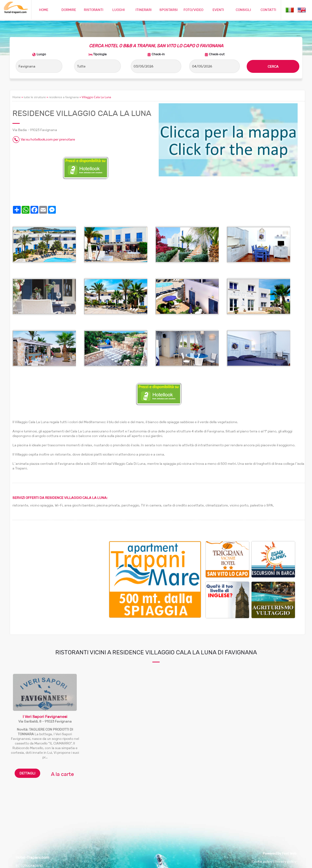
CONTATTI (268, 10)
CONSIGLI (243, 10)
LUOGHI (119, 10)
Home (17, 97)
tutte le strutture (35, 97)
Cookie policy (262, 861)
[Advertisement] (61, 575)
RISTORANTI (94, 10)
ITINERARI (144, 10)
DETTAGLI (27, 773)
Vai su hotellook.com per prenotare (48, 139)
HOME (44, 10)
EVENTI (218, 10)
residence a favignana (64, 97)
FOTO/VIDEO (193, 10)
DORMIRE (69, 10)
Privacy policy (285, 861)
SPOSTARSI (169, 10)
